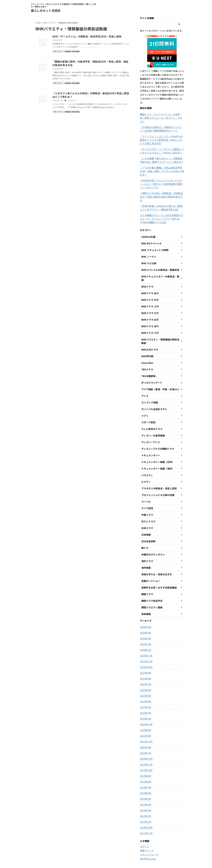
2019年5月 (145, 781)
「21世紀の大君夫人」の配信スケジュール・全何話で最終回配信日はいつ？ (162, 125)
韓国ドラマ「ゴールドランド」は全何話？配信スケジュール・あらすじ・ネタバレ (162, 116)
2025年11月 (145, 644)
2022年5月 (145, 718)
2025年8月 (145, 661)
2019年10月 (145, 753)
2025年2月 (145, 695)
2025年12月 (145, 638)
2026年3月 (145, 621)
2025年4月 (145, 684)
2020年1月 (145, 735)
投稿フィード (146, 833)
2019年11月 (145, 747)
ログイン (144, 829)
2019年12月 (145, 741)
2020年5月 (145, 730)
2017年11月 (145, 816)
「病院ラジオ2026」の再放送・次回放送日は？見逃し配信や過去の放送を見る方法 (162, 188)
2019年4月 (145, 787)
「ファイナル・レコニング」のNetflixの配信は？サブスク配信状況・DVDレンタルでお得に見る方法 (162, 136)
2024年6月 (145, 712)
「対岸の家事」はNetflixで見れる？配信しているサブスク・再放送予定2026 (162, 197)
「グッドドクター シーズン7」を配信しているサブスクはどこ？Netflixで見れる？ (161, 147)
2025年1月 (145, 701)
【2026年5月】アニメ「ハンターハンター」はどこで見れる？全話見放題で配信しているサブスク (162, 177)
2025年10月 (145, 649)
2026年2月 (145, 627)
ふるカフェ (79, 104)
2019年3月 (145, 793)
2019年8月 (145, 764)
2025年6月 (145, 672)
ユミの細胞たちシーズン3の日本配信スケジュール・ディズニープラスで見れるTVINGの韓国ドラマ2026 (162, 208)
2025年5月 (145, 678)
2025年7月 (145, 667)
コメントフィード (148, 837)
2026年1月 (145, 632)
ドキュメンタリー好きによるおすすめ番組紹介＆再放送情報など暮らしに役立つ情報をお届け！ (106, 854)
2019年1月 (145, 804)
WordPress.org (147, 841)
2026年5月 (145, 609)
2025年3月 (145, 690)
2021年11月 (145, 724)
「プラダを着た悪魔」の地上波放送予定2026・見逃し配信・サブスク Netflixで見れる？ (162, 166)
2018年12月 (145, 810)
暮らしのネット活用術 (46, 11)
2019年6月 (145, 775)
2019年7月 (145, 770)
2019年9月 (145, 758)
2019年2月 (145, 798)
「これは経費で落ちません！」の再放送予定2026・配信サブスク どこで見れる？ (160, 157)
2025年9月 (145, 655)
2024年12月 (145, 707)
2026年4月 (145, 615)
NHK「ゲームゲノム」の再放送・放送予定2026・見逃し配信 (92, 37)
